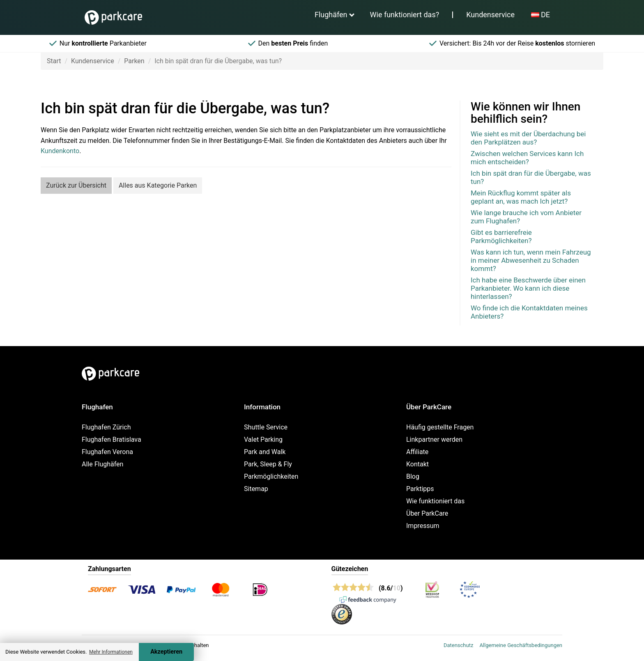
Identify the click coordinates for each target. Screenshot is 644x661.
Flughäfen (331, 15)
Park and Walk (265, 452)
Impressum (423, 526)
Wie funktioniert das (435, 501)
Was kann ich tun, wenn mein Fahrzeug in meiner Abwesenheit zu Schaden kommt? (531, 260)
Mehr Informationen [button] (111, 652)
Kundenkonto (60, 151)
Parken (134, 61)
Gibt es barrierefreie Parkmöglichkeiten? (501, 236)
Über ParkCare (427, 513)
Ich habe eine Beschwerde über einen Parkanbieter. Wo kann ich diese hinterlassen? (528, 288)
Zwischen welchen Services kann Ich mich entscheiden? (527, 158)
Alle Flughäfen (102, 464)
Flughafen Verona (107, 452)
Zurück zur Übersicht (76, 185)
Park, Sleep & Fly (268, 464)
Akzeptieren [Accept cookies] (166, 652)
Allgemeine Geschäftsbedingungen (521, 645)
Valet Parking (263, 440)
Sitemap (256, 489)
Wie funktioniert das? (405, 15)
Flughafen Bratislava (112, 440)
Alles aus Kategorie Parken (158, 185)
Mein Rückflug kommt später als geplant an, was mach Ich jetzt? (521, 197)
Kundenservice (490, 15)
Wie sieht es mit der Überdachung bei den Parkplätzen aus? (528, 138)
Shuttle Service (266, 427)
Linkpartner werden (434, 440)
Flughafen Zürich (106, 427)
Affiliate (417, 452)
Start (54, 61)
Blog (413, 476)
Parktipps (420, 489)
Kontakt (417, 464)
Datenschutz (458, 645)
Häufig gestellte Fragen (440, 427)
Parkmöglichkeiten (271, 476)
